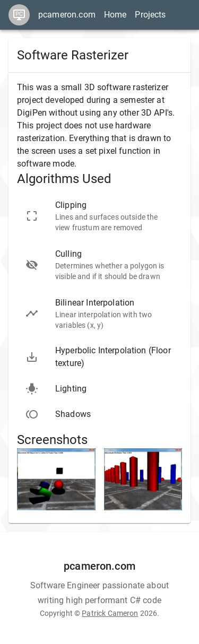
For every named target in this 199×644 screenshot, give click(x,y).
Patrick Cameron (110, 613)
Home (115, 15)
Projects (150, 15)
